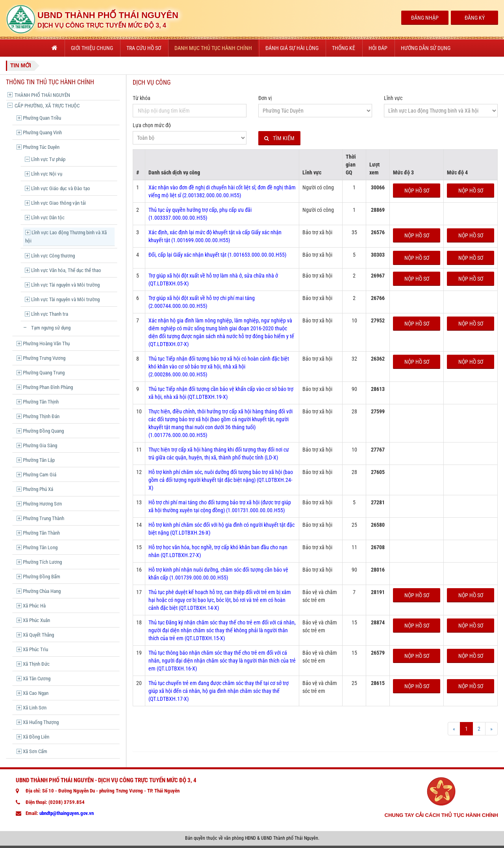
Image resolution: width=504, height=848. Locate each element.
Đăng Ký (475, 18)
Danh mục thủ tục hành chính (213, 48)
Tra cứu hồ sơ (144, 48)
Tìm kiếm (279, 138)
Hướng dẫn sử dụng (426, 48)
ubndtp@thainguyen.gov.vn (67, 813)
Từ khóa (142, 98)
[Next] (491, 729)
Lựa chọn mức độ (152, 125)
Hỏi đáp (378, 48)
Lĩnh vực (393, 98)
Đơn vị (265, 98)
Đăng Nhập (425, 18)
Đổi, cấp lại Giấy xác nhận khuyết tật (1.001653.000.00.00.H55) (217, 255)
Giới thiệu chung (92, 48)
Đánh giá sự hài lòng (292, 48)
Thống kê (344, 48)
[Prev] (454, 729)
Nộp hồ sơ (417, 191)
